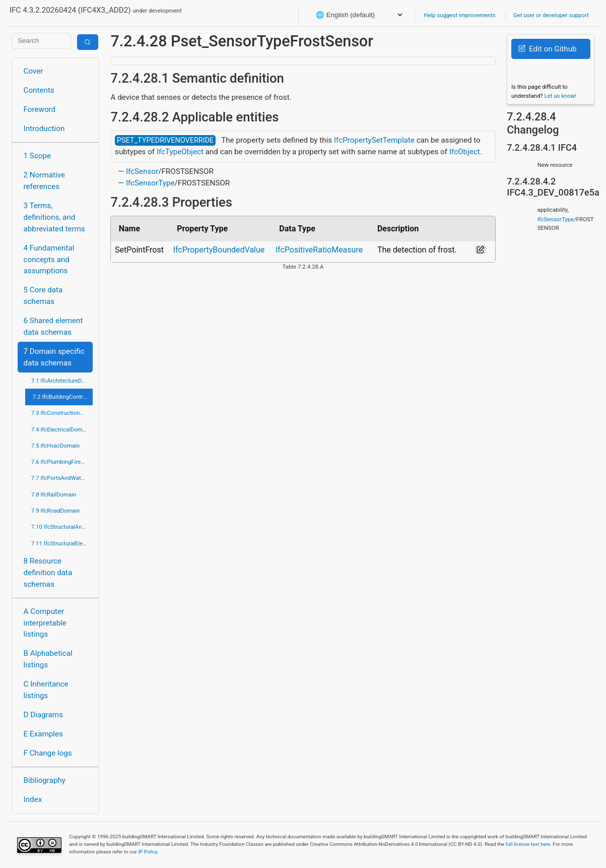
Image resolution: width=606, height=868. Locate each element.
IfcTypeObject (180, 152)
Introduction (44, 129)
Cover (33, 71)
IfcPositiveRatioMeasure (319, 250)
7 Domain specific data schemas (54, 357)
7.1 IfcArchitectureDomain (62, 381)
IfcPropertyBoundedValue (219, 250)
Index (33, 799)
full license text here (528, 844)
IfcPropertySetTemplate (374, 140)
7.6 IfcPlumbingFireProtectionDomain (62, 462)
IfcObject (465, 152)
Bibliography (45, 780)
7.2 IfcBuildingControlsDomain (63, 397)
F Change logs (48, 753)
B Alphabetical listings (48, 659)
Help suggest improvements (459, 15)
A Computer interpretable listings (45, 623)
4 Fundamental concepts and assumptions (49, 260)
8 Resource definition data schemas (48, 573)
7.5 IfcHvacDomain (55, 446)
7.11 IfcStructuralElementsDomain (62, 543)
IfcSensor (142, 171)
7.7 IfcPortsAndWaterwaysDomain (62, 478)
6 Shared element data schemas (53, 326)
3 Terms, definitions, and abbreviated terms (54, 217)
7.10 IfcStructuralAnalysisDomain (62, 527)
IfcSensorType (150, 183)
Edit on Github (547, 49)
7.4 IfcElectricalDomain (61, 429)
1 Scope (38, 156)
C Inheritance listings (46, 690)
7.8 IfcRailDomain (54, 494)
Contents (39, 90)
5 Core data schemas (43, 296)
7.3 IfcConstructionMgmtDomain (62, 413)
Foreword (40, 109)
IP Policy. (148, 852)
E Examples (43, 734)
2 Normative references (45, 181)
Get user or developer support (551, 15)
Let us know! (561, 96)
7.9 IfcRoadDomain (56, 511)
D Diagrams (43, 715)
